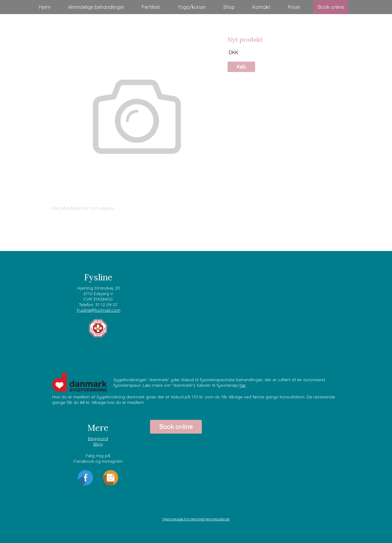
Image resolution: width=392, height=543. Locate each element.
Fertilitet (151, 7)
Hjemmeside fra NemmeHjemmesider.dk (196, 519)
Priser (294, 7)
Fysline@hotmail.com (99, 310)
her (243, 385)
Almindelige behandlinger (96, 7)
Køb (241, 67)
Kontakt (261, 7)
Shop (229, 7)
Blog (98, 444)
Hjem (45, 7)
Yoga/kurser (192, 7)
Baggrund (98, 439)
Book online (331, 7)
